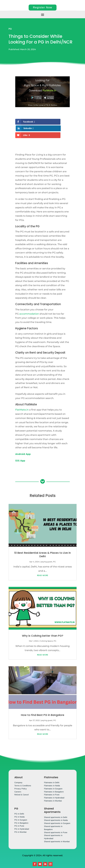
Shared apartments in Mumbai (57, 835)
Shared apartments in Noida (56, 814)
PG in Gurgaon (21, 813)
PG (10, 29)
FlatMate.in (22, 403)
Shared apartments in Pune (56, 826)
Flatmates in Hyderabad (54, 791)
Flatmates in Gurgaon (53, 782)
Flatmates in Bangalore (54, 785)
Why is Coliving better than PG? (43, 629)
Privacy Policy (21, 782)
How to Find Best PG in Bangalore (43, 708)
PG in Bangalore (21, 816)
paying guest (46, 555)
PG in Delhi (19, 807)
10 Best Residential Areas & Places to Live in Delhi (42, 548)
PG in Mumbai (20, 825)
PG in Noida (19, 810)
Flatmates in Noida (52, 779)
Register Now (43, 7)
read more (43, 569)
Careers (18, 785)
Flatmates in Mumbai (53, 794)
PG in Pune (19, 819)
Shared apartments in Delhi (56, 811)
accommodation (29, 307)
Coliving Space (46, 634)
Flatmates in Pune (52, 788)
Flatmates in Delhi (52, 776)
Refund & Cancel (22, 788)
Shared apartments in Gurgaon (57, 817)
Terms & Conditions (23, 779)
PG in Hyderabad (22, 822)
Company (18, 776)
